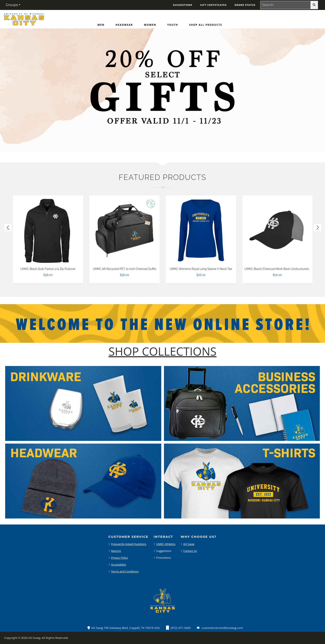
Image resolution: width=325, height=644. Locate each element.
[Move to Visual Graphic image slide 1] (153, 146)
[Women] (150, 26)
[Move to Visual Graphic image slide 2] (160, 146)
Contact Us (190, 551)
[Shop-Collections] (163, 351)
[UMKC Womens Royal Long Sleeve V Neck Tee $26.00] (201, 231)
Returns (116, 551)
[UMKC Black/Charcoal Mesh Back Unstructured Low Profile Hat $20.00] (278, 231)
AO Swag (189, 544)
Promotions (164, 558)
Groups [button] (12, 5)
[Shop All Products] (206, 26)
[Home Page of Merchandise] (24, 19)
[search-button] (314, 5)
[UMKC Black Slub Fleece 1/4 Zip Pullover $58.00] (48, 231)
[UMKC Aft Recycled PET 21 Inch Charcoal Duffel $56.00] (125, 231)
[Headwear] (124, 26)
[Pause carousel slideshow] (174, 146)
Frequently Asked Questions (129, 544)
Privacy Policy (119, 558)
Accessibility (119, 565)
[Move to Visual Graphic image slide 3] (168, 146)
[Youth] (173, 26)
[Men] (101, 26)
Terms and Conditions (125, 571)
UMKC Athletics (166, 544)
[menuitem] (101, 26)
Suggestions (164, 551)
